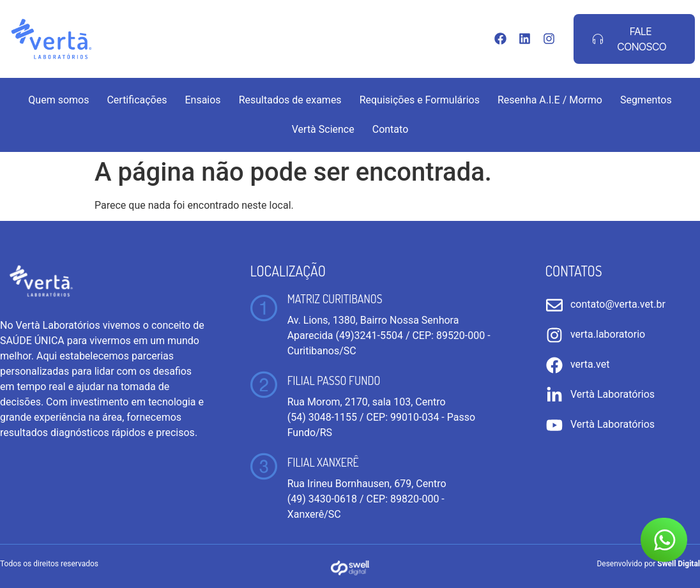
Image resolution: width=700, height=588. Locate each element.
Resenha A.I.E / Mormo (550, 100)
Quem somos (58, 100)
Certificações (137, 100)
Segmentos (646, 100)
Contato (391, 129)
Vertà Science (323, 129)
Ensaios (202, 100)
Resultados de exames (290, 100)
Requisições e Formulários (420, 100)
